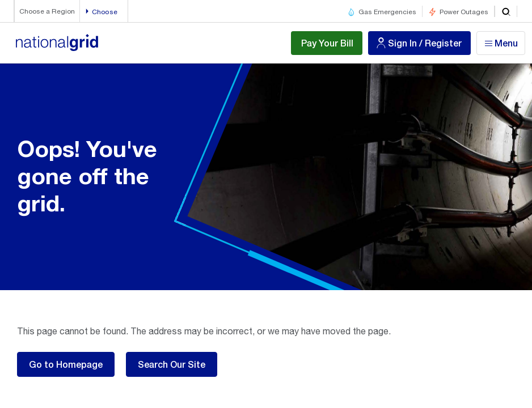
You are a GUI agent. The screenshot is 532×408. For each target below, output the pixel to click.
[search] (506, 11)
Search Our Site (172, 364)
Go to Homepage (66, 364)
